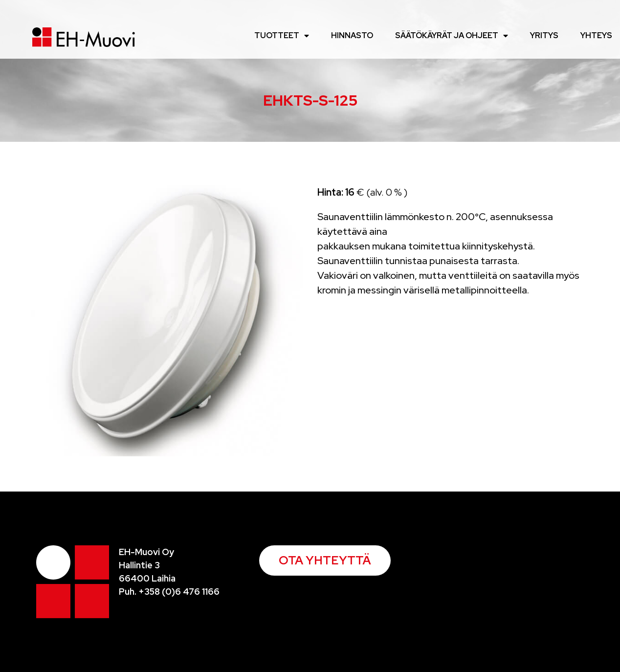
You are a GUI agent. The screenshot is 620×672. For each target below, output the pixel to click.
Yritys (544, 35)
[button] (325, 560)
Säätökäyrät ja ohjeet (452, 36)
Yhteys (596, 35)
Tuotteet (282, 36)
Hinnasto (352, 35)
